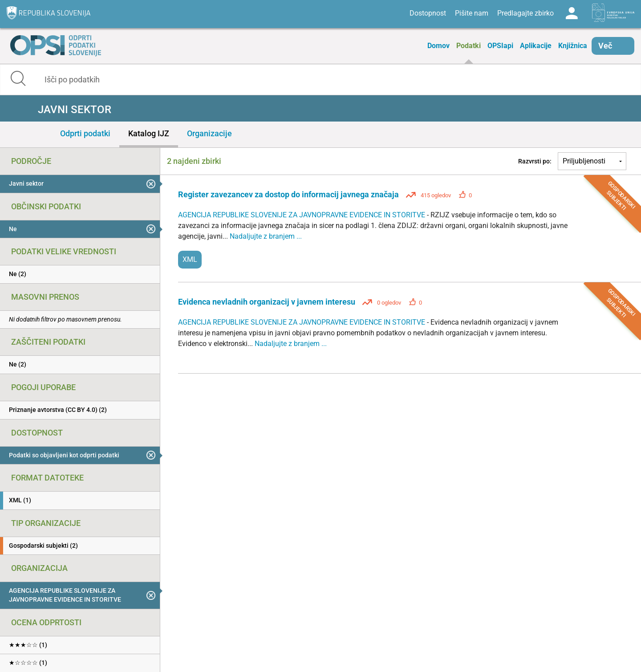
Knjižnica (573, 46)
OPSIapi (500, 46)
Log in (572, 13)
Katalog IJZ (149, 133)
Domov (438, 46)
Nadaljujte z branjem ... (266, 236)
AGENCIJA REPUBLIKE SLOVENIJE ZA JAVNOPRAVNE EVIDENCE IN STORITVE (302, 215)
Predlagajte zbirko (525, 13)
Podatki (469, 46)
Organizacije (209, 133)
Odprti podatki (85, 133)
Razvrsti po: (535, 161)
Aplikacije (536, 46)
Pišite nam (472, 13)
